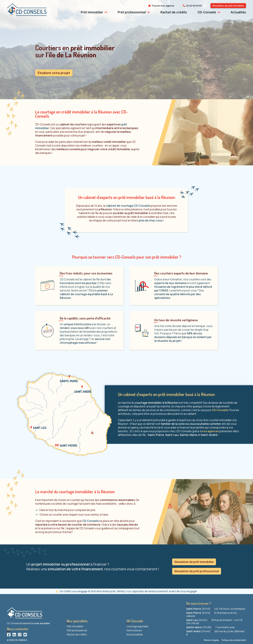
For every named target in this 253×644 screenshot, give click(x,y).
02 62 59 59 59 (194, 6)
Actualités (238, 12)
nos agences (211, 431)
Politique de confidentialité (234, 640)
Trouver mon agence (163, 6)
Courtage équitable (137, 626)
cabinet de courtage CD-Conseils (128, 206)
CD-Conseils (207, 12)
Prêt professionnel (132, 12)
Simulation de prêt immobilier (228, 6)
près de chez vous (151, 221)
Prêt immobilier (92, 12)
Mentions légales (212, 640)
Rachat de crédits (174, 12)
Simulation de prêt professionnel (197, 571)
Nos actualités (135, 635)
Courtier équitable (40, 623)
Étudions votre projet (54, 73)
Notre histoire (134, 630)
